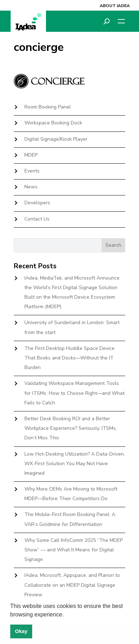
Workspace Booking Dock (53, 123)
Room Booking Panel (48, 107)
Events (32, 171)
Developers (37, 203)
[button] (66, 615)
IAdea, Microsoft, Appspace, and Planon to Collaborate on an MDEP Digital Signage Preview (72, 585)
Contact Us (37, 219)
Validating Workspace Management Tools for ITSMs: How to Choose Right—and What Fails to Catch (74, 393)
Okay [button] (21, 631)
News (31, 187)
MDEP (31, 155)
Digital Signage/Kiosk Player (56, 139)
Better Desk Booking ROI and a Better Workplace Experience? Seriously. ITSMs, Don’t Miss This (71, 428)
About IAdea (115, 6)
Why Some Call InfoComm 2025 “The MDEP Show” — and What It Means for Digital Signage (74, 550)
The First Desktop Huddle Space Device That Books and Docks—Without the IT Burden (69, 358)
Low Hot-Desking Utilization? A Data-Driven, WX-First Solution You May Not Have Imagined (75, 464)
